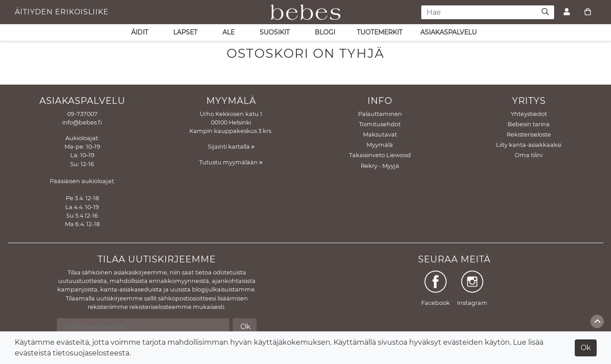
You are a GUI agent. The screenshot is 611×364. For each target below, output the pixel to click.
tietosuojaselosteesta (91, 353)
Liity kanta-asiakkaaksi (529, 145)
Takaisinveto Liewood (380, 155)
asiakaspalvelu (449, 32)
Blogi (325, 32)
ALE (229, 32)
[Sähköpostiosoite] (143, 327)
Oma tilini (529, 155)
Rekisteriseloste (529, 135)
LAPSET (185, 32)
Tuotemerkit (380, 32)
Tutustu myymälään (231, 162)
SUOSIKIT (275, 32)
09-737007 (82, 114)
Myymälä (380, 145)
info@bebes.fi (82, 122)
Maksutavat (380, 135)
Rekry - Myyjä (380, 166)
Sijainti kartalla (231, 147)
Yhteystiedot (529, 114)
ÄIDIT (140, 32)
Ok (586, 348)
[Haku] (545, 12)
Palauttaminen (380, 114)
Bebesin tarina (529, 124)
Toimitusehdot (380, 124)
